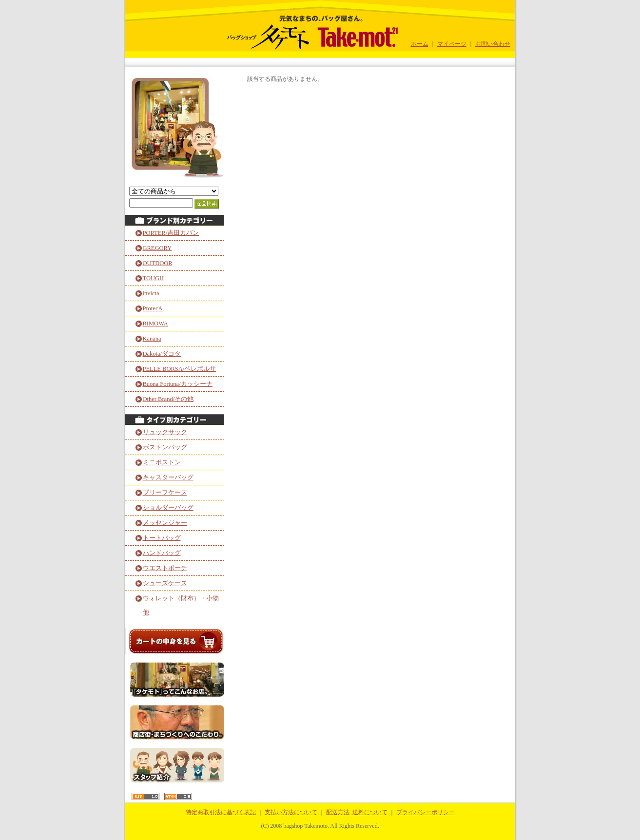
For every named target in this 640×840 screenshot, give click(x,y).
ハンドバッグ (162, 553)
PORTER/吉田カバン (171, 233)
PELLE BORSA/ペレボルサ (180, 369)
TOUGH (154, 278)
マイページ (452, 44)
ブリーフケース (165, 493)
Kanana (152, 339)
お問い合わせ (493, 44)
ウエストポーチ (165, 568)
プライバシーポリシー (426, 812)
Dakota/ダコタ (162, 354)
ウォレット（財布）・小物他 (181, 605)
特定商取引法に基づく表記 (221, 812)
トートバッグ (162, 538)
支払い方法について (291, 812)
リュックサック (165, 432)
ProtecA (153, 308)
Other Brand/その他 (168, 399)
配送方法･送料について (357, 812)
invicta (151, 293)
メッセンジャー (165, 523)
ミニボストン (162, 462)
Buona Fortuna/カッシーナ (178, 384)
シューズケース (165, 583)
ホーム (420, 44)
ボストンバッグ (165, 447)
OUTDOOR (158, 263)
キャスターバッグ (168, 477)
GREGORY (157, 248)
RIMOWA (155, 324)
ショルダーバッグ (168, 508)
